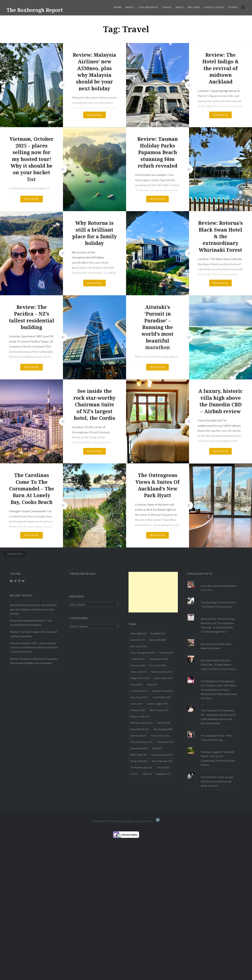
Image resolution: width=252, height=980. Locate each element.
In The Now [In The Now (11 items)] (139, 691)
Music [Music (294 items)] (163, 723)
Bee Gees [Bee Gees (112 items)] (139, 646)
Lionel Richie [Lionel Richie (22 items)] (161, 697)
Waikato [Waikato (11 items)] (163, 774)
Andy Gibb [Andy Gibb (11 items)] (138, 633)
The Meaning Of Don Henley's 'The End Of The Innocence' (218, 604)
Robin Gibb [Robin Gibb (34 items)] (139, 755)
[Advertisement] (153, 592)
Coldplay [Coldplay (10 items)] (138, 659)
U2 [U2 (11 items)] (134, 774)
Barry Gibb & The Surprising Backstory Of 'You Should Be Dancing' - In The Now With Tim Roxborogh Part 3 (218, 625)
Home (118, 7)
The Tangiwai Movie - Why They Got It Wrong (216, 738)
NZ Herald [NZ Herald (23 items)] (138, 736)
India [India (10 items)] (152, 684)
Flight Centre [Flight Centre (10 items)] (140, 678)
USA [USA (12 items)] (147, 774)
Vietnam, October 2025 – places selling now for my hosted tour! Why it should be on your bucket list (34, 647)
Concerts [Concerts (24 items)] (138, 665)
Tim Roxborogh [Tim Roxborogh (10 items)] (141, 767)
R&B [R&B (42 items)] (157, 748)
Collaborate (148, 7)
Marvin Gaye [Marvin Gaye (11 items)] (159, 710)
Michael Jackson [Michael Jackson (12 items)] (141, 723)
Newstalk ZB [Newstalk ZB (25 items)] (140, 729)
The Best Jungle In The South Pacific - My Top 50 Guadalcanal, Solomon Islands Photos (218, 758)
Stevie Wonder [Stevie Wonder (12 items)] (162, 761)
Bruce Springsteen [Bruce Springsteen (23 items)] (143, 653)
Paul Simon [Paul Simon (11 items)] (165, 742)
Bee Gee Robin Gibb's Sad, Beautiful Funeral (216, 646)
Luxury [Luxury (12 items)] (136, 704)
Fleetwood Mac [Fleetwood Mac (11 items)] (162, 672)
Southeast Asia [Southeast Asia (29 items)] (162, 755)
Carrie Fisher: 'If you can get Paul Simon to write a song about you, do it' (217, 781)
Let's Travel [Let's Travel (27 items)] (139, 697)
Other (233, 7)
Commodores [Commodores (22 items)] (159, 659)
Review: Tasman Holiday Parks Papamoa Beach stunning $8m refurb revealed (34, 661)
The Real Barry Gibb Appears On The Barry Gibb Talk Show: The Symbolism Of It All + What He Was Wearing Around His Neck (219, 690)
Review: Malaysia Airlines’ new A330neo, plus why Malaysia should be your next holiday (34, 609)
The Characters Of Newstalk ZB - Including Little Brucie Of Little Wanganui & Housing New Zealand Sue (218, 717)
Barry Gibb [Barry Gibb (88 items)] (158, 640)
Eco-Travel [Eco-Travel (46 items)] (158, 665)
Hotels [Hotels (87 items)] (136, 684)
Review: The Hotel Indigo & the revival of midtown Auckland (34, 634)
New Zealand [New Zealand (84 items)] (163, 729)
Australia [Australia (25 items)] (138, 640)
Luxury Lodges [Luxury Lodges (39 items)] (157, 704)
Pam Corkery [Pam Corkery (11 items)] (160, 736)
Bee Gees (194, 7)
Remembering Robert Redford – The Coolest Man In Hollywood (31, 623)
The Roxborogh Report (35, 10)
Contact (140, 821)
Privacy (150, 821)
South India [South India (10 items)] (139, 761)
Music (180, 7)
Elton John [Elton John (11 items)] (138, 672)
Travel (167, 7)
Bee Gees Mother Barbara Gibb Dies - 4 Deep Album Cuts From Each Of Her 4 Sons (218, 665)
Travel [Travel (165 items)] (163, 767)
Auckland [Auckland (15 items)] (158, 633)
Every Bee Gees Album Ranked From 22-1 (218, 588)
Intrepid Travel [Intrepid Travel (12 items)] (162, 691)
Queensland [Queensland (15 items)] (139, 748)
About (130, 7)
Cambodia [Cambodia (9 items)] (166, 653)
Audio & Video (214, 7)
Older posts (15, 554)
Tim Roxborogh (82, 574)
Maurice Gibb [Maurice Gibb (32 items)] (140, 716)
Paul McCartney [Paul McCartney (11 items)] (141, 742)
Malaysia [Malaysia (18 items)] (138, 710)
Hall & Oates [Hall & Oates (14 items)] (163, 678)
